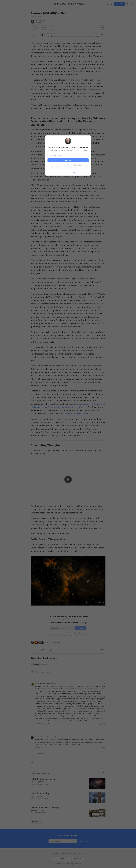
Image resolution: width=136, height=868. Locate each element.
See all (36, 822)
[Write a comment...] (70, 675)
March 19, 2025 (36, 796)
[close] (88, 138)
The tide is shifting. (40, 793)
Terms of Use (78, 165)
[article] (68, 783)
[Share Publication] (111, 4)
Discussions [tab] (46, 773)
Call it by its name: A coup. (44, 779)
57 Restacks (56, 643)
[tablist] (39, 665)
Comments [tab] (35, 665)
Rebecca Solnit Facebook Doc (79, 414)
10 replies (41, 754)
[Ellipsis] (104, 684)
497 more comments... (38, 763)
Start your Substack (62, 859)
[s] (68, 480)
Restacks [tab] (44, 665)
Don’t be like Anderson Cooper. (46, 808)
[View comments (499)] (43, 28)
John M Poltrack (41, 737)
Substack (58, 864)
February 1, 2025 (37, 782)
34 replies (41, 730)
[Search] (107, 4)
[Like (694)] (35, 28)
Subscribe (120, 4)
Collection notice (83, 853)
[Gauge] (102, 35)
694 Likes (48, 643)
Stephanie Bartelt (42, 684)
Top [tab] (33, 773)
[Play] (43, 35)
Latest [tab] (38, 773)
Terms (74, 853)
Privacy (68, 853)
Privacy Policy (84, 167)
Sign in (130, 4)
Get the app (78, 859)
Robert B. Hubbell (41, 21)
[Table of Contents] (2, 434)
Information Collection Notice (67, 167)
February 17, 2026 (37, 810)
